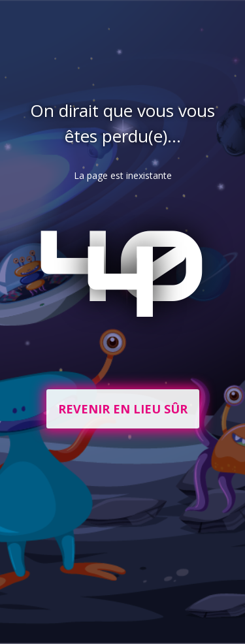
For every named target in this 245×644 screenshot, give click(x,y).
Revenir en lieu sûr (123, 409)
